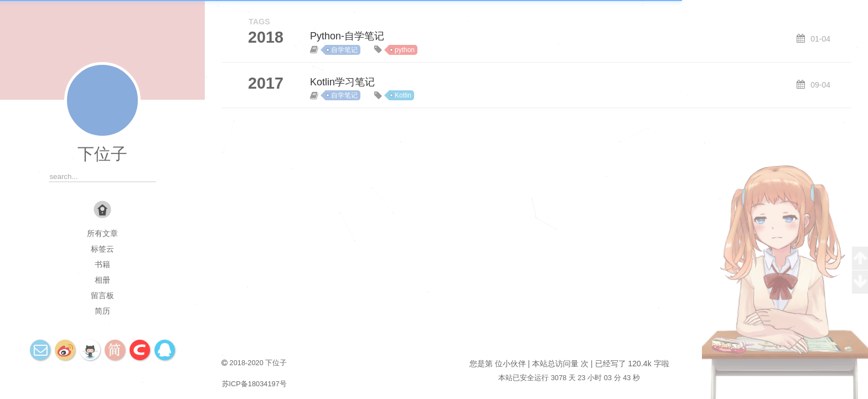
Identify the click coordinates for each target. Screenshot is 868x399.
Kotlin (403, 95)
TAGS (259, 22)
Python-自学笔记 (347, 36)
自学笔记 (344, 50)
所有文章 (102, 233)
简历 (102, 311)
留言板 (102, 295)
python (405, 50)
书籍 (102, 264)
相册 (102, 280)
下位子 (102, 154)
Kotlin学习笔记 (342, 82)
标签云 (102, 249)
